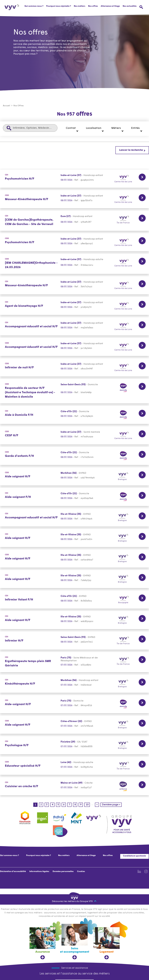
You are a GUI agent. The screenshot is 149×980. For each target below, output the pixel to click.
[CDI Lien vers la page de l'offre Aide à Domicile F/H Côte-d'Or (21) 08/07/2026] (74, 415)
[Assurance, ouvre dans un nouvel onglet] (43, 943)
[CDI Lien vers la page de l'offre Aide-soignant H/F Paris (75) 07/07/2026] (74, 704)
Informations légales (39, 872)
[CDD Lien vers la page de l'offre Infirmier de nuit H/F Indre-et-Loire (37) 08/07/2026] (74, 368)
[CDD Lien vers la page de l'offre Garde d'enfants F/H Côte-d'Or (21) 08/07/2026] (74, 456)
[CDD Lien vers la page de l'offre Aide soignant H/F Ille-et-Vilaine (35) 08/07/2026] (74, 559)
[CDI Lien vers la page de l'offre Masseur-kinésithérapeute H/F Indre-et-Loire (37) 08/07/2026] (74, 285)
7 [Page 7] (70, 805)
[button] (72, 130)
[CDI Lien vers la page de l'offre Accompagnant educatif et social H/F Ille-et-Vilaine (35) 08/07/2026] (74, 518)
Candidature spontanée (134, 856)
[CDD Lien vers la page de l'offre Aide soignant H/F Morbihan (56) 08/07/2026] (74, 477)
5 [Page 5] (59, 805)
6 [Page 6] (64, 805)
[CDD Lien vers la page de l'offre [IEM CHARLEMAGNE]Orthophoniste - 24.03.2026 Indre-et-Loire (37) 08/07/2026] (74, 264)
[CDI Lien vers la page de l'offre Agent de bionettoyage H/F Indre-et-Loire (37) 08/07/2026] (74, 306)
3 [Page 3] (47, 805)
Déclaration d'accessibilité (13, 872)
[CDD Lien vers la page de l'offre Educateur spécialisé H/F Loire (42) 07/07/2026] (74, 766)
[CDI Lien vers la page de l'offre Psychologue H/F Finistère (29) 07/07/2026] (74, 745)
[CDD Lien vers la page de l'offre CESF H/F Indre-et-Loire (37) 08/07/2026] (74, 435)
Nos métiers (64, 856)
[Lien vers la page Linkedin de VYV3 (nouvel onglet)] (139, 872)
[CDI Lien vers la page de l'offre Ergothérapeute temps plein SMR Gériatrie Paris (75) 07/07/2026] (74, 662)
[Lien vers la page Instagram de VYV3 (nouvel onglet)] (146, 872)
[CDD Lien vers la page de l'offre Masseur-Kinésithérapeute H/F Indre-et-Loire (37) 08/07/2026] (74, 199)
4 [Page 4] (53, 805)
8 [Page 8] (76, 805)
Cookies (81, 872)
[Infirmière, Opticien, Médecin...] (30, 128)
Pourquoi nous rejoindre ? (59, 6)
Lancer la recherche (131, 150)
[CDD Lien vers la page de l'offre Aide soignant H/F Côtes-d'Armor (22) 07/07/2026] (74, 725)
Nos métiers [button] (80, 6)
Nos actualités (130, 6)
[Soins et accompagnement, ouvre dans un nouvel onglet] (75, 942)
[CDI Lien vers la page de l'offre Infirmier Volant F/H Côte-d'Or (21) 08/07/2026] (74, 600)
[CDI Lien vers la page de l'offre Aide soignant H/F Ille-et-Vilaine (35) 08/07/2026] (74, 538)
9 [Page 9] (81, 805)
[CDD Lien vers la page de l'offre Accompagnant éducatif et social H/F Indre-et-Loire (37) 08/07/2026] (74, 347)
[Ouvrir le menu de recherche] (141, 7)
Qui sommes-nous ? (34, 6)
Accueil (6, 106)
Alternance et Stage (110, 6)
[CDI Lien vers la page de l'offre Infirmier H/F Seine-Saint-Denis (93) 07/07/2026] (74, 641)
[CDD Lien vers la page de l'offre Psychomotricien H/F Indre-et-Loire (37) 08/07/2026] (74, 242)
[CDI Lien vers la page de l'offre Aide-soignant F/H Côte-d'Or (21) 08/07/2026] (74, 497)
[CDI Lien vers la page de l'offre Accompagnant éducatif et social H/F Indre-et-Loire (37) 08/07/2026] (74, 326)
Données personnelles (63, 872)
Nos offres (93, 6)
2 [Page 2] (42, 805)
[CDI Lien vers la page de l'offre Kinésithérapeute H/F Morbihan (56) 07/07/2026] (74, 684)
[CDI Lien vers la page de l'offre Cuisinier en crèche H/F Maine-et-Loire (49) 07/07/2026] (74, 786)
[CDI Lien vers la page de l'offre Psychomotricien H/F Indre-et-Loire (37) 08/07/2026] (74, 179)
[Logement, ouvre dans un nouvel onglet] (107, 943)
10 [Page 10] (88, 805)
